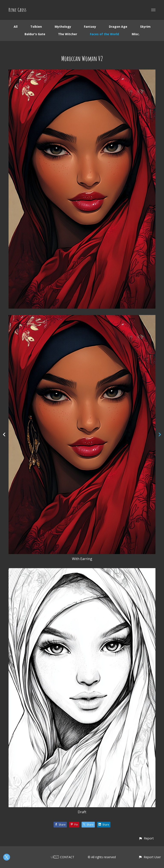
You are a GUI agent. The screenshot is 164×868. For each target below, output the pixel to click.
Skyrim (145, 27)
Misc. (136, 34)
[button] (146, 838)
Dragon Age (118, 27)
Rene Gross (18, 10)
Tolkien (36, 27)
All (16, 27)
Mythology (63, 27)
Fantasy (90, 27)
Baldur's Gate (35, 34)
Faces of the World (104, 34)
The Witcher (68, 34)
